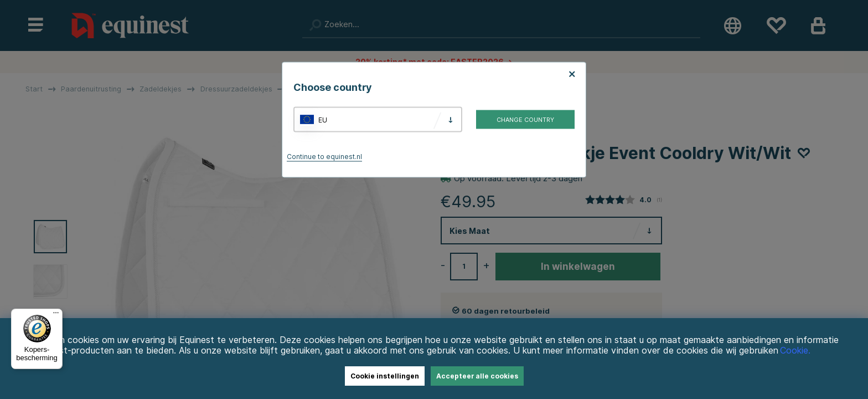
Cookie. (795, 351)
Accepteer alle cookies (477, 376)
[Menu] (56, 315)
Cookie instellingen (385, 376)
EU (323, 119)
